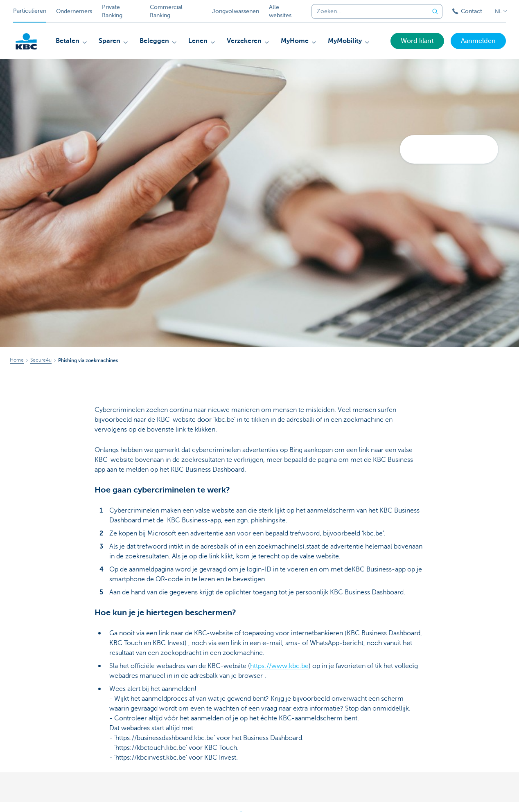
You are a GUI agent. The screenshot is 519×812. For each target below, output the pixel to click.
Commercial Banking (166, 11)
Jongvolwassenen (236, 11)
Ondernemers (74, 11)
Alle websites (280, 11)
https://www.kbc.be (279, 666)
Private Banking (112, 11)
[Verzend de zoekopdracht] (435, 11)
